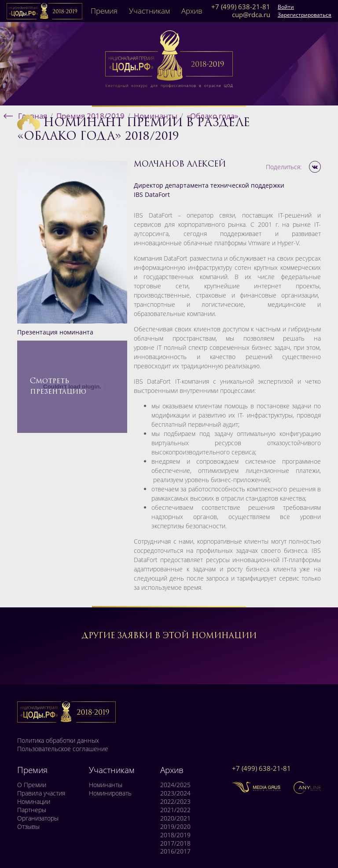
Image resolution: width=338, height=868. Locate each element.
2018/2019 (175, 835)
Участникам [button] (149, 11)
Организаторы (38, 818)
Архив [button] (192, 11)
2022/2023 (175, 802)
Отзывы (28, 827)
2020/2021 (175, 818)
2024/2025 (175, 785)
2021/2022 (175, 810)
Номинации (34, 802)
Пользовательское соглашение (63, 749)
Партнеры (32, 810)
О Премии (32, 785)
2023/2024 (175, 793)
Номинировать (110, 793)
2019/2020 (175, 827)
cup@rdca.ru (251, 15)
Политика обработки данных (58, 741)
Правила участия (41, 793)
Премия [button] (104, 11)
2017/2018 (175, 843)
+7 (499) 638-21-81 (241, 7)
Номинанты (106, 785)
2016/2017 (175, 851)
